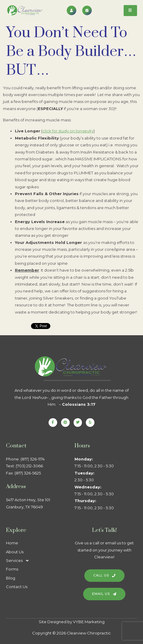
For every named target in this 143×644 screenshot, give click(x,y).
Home (12, 543)
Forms (12, 569)
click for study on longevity (68, 131)
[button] (37, 561)
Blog (11, 578)
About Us (15, 552)
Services (19, 561)
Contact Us (17, 587)
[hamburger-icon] (130, 11)
